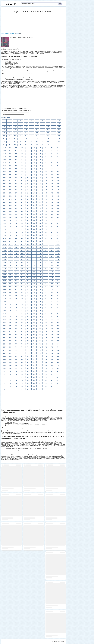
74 (43, 139)
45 (4, 133)
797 (46, 353)
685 (34, 323)
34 (4, 130)
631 (10, 308)
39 (32, 130)
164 (28, 166)
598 (52, 296)
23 (4, 127)
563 (22, 287)
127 (46, 154)
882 (10, 380)
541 (10, 281)
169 (58, 166)
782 (22, 350)
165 (34, 166)
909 (52, 386)
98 (54, 145)
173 (22, 169)
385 (34, 232)
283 (22, 202)
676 (40, 320)
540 (4, 281)
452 (16, 253)
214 (28, 181)
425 (34, 244)
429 (58, 244)
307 (46, 208)
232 (16, 187)
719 (58, 332)
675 (34, 320)
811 (4, 359)
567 (46, 287)
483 (22, 262)
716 (40, 332)
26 (21, 127)
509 (58, 268)
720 (4, 335)
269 (58, 196)
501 (10, 268)
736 (40, 338)
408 (52, 238)
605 (34, 299)
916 (34, 389)
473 (22, 259)
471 (10, 259)
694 (28, 326)
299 (58, 205)
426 (40, 244)
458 (52, 253)
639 (58, 308)
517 (46, 272)
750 (46, 341)
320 (4, 214)
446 (40, 250)
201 (10, 178)
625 (34, 305)
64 (48, 136)
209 (58, 178)
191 (10, 175)
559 (58, 284)
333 (22, 217)
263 (22, 196)
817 (40, 359)
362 (16, 226)
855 (28, 371)
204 (28, 178)
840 (58, 365)
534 (28, 278)
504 (28, 268)
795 (34, 353)
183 (22, 172)
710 (4, 332)
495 (34, 265)
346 (40, 220)
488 (52, 262)
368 (52, 226)
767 (16, 347)
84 (37, 142)
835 (28, 365)
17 (32, 124)
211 (10, 181)
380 (4, 232)
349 (58, 220)
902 (10, 386)
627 (46, 305)
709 (58, 329)
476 (40, 259)
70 (21, 139)
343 (22, 220)
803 (16, 356)
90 (10, 145)
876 (34, 377)
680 (4, 323)
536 (40, 278)
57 (10, 136)
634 (28, 308)
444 (28, 250)
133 (22, 157)
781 (16, 350)
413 (22, 241)
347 (46, 220)
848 (46, 368)
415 (34, 241)
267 (46, 196)
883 (16, 380)
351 (10, 223)
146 (40, 160)
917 (40, 389)
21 (54, 124)
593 (22, 296)
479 (58, 259)
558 (52, 284)
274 (28, 199)
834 (22, 365)
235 (34, 187)
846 (34, 368)
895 (28, 383)
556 (40, 284)
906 (34, 386)
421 (10, 244)
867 (40, 374)
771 (40, 347)
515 (34, 272)
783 (28, 350)
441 (10, 250)
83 (32, 142)
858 (46, 371)
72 (32, 139)
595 (34, 296)
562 (16, 287)
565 (34, 287)
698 (52, 326)
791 (16, 353)
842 (10, 368)
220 (4, 184)
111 (10, 151)
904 (22, 386)
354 (28, 223)
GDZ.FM (11, 4)
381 (10, 232)
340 (4, 220)
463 (22, 256)
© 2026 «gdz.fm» (55, 642)
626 (40, 305)
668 (52, 317)
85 (43, 142)
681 (10, 323)
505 (34, 268)
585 (34, 293)
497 (46, 265)
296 (40, 205)
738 (52, 338)
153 (22, 163)
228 (52, 184)
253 (22, 193)
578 (52, 290)
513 (22, 272)
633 (22, 308)
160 (4, 166)
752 (58, 341)
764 (58, 344)
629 (58, 305)
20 (48, 124)
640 (4, 311)
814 (22, 359)
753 (4, 344)
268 (52, 196)
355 (34, 223)
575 (34, 290)
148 (52, 160)
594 (28, 296)
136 (40, 157)
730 (4, 338)
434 (28, 247)
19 (43, 124)
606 (40, 299)
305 (34, 208)
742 (16, 341)
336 (40, 217)
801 (4, 356)
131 (10, 157)
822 (10, 362)
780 (10, 350)
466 (40, 256)
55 (59, 133)
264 (28, 196)
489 (58, 262)
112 (16, 151)
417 (46, 241)
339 (58, 217)
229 (58, 184)
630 (4, 308)
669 (58, 317)
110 (4, 151)
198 (52, 175)
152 (16, 163)
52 (43, 133)
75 (48, 139)
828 (46, 362)
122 (16, 154)
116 (40, 151)
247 (46, 190)
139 (58, 157)
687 (46, 323)
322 (16, 214)
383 (22, 232)
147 (46, 160)
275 (34, 199)
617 (46, 302)
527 (46, 275)
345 (34, 220)
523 (22, 275)
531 (10, 278)
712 (16, 332)
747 (28, 341)
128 (52, 154)
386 (40, 232)
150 (4, 163)
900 (58, 383)
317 (46, 211)
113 (22, 151)
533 (22, 278)
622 (16, 305)
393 (22, 235)
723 (22, 335)
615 (34, 302)
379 (58, 229)
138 (52, 157)
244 (28, 190)
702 (16, 329)
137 (46, 157)
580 (4, 293)
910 (58, 386)
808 (46, 356)
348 (52, 220)
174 (28, 169)
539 (58, 278)
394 (28, 235)
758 (34, 344)
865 (28, 374)
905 (28, 386)
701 (10, 329)
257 (46, 193)
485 (34, 262)
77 (59, 139)
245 (34, 190)
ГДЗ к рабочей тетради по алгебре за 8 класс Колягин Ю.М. (14, 108)
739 (58, 338)
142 (16, 160)
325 (34, 214)
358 (52, 223)
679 (58, 320)
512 (16, 272)
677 (46, 320)
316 (40, 211)
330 (4, 217)
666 (40, 317)
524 (28, 275)
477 (46, 259)
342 (16, 220)
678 (52, 320)
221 (10, 184)
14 (15, 124)
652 (16, 314)
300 (4, 208)
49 (26, 133)
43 (54, 130)
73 (37, 139)
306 (40, 208)
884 (22, 380)
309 (58, 208)
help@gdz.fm (62, 642)
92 (21, 145)
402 (16, 238)
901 (4, 386)
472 (16, 259)
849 (52, 368)
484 (28, 262)
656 (40, 314)
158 (52, 163)
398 (52, 235)
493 (22, 265)
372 (16, 229)
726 (40, 335)
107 (46, 148)
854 (22, 371)
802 (10, 356)
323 (22, 214)
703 (22, 329)
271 (10, 199)
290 (4, 205)
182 (16, 172)
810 (58, 356)
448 (52, 250)
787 (52, 350)
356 (40, 223)
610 (4, 302)
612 (16, 302)
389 (58, 232)
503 (22, 268)
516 (40, 272)
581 (10, 293)
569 (58, 287)
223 (22, 184)
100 (4, 148)
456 (40, 253)
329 (58, 214)
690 (4, 326)
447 (46, 250)
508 (52, 268)
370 (4, 229)
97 (48, 145)
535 (34, 278)
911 (4, 389)
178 (52, 169)
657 (46, 314)
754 (10, 344)
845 (28, 368)
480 (4, 262)
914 (22, 389)
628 (52, 305)
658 (52, 314)
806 (34, 356)
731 (10, 338)
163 (22, 166)
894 (22, 383)
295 (34, 205)
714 (28, 332)
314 (28, 211)
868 (46, 374)
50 (32, 133)
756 (22, 344)
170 (4, 169)
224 (28, 184)
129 (58, 154)
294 (28, 205)
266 (40, 196)
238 (52, 187)
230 (4, 187)
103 (22, 148)
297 (46, 205)
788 (58, 350)
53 (48, 133)
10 (54, 121)
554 (28, 284)
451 (10, 253)
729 (58, 335)
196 (40, 175)
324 (28, 214)
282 (16, 202)
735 (34, 338)
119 (58, 151)
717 (46, 332)
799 (52, 353)
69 (15, 139)
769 (28, 347)
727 (46, 335)
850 (58, 368)
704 (28, 329)
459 (58, 253)
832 (10, 365)
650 (4, 314)
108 (52, 148)
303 (22, 208)
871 (4, 377)
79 (10, 142)
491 (10, 265)
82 (26, 142)
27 (26, 127)
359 (58, 223)
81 (21, 142)
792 (22, 353)
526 (40, 275)
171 (10, 169)
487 (46, 262)
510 (4, 272)
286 (40, 202)
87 (54, 142)
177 (46, 169)
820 (58, 359)
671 (10, 320)
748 (34, 341)
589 (58, 293)
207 (46, 178)
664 (28, 317)
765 (4, 347)
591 (10, 296)
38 (26, 130)
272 (16, 199)
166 (40, 166)
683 (22, 323)
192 (16, 175)
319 (58, 211)
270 (4, 199)
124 (28, 154)
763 (52, 344)
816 (34, 359)
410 (4, 241)
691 (10, 326)
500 (4, 268)
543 (22, 281)
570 (4, 290)
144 (28, 160)
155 (34, 163)
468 (52, 256)
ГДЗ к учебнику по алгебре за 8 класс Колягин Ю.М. (13, 114)
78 (4, 142)
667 (46, 317)
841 (4, 368)
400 (4, 238)
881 (4, 380)
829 (52, 362)
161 (10, 166)
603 (22, 299)
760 (46, 344)
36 (15, 130)
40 (37, 130)
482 (16, 262)
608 (52, 299)
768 (22, 347)
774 (58, 347)
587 (46, 293)
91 (15, 145)
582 (16, 293)
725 (34, 335)
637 (46, 308)
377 (46, 229)
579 (58, 290)
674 (28, 320)
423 (22, 244)
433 (22, 247)
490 (4, 265)
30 (43, 127)
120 (4, 154)
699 (58, 326)
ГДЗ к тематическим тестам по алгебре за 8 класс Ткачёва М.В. (15, 112)
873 (16, 377)
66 (59, 136)
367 (46, 226)
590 (4, 296)
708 (52, 329)
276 (40, 199)
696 (40, 326)
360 (4, 226)
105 (34, 148)
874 (22, 377)
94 (32, 145)
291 (10, 205)
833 (16, 365)
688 (52, 323)
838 (46, 365)
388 (52, 232)
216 (40, 181)
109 (58, 148)
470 (4, 259)
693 (22, 326)
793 (28, 353)
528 (52, 275)
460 (4, 256)
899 (52, 383)
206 (40, 178)
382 (16, 232)
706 (40, 329)
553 (22, 284)
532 (16, 278)
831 (4, 365)
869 (52, 374)
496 (40, 265)
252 (16, 193)
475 (34, 259)
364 (28, 226)
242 (16, 190)
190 (4, 175)
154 (28, 163)
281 (10, 202)
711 (10, 332)
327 (46, 214)
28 (32, 127)
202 (16, 178)
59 (21, 136)
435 (34, 247)
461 (10, 256)
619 (58, 302)
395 (34, 235)
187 (46, 172)
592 (16, 296)
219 (58, 181)
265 (34, 196)
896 (34, 383)
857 (40, 371)
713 (22, 332)
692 (16, 326)
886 (34, 380)
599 (58, 296)
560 (4, 287)
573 (22, 290)
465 (34, 256)
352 (16, 223)
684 (28, 323)
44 (59, 130)
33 (59, 127)
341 (10, 220)
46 (10, 133)
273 (22, 199)
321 (10, 214)
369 (58, 226)
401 (10, 238)
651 (10, 314)
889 (52, 380)
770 (34, 347)
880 (58, 377)
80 (15, 142)
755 (16, 344)
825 (28, 362)
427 (46, 244)
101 (10, 148)
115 (34, 151)
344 (28, 220)
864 (22, 374)
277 (46, 199)
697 (46, 326)
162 (16, 166)
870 (58, 374)
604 (28, 299)
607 (46, 299)
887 (40, 380)
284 (28, 202)
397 (46, 235)
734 (28, 338)
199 (58, 175)
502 (16, 268)
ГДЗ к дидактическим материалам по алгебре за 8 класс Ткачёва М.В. (17, 110)
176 (40, 169)
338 (52, 217)
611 (10, 302)
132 (16, 157)
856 (34, 371)
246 (40, 190)
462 (16, 256)
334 (28, 217)
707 (46, 329)
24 (10, 127)
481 (10, 262)
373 (22, 229)
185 (34, 172)
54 (54, 133)
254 (28, 193)
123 (22, 154)
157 (46, 163)
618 (52, 302)
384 (28, 232)
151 (10, 163)
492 (16, 265)
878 (46, 377)
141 (10, 160)
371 (10, 229)
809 (52, 356)
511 (10, 272)
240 (4, 190)
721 (10, 335)
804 (22, 356)
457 (46, 253)
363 (22, 226)
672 (16, 320)
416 (40, 241)
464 (28, 256)
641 (10, 311)
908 (46, 386)
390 (4, 235)
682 (16, 323)
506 (40, 268)
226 (40, 184)
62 (37, 136)
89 (4, 145)
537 (46, 278)
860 (58, 371)
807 (40, 356)
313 (22, 211)
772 (46, 347)
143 (22, 160)
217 (46, 181)
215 (34, 181)
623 (22, 305)
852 (10, 371)
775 (4, 350)
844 (22, 368)
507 (46, 268)
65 (54, 136)
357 (46, 223)
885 (28, 380)
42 (48, 130)
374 (28, 229)
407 (46, 238)
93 (26, 145)
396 (40, 235)
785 (40, 350)
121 (10, 154)
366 (40, 226)
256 (40, 193)
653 (22, 314)
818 (46, 359)
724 (28, 335)
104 (28, 148)
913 (16, 389)
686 (40, 323)
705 (34, 329)
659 (58, 314)
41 (43, 130)
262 (16, 196)
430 (4, 247)
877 (40, 377)
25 (15, 127)
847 (40, 368)
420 (4, 244)
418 (52, 241)
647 (46, 311)
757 (28, 344)
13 (10, 124)
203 (22, 178)
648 (52, 311)
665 (34, 317)
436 (40, 247)
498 (52, 265)
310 (4, 211)
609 (58, 299)
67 (4, 139)
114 (28, 151)
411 (10, 241)
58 (15, 136)
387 (46, 232)
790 (10, 353)
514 (28, 272)
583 (22, 293)
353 (22, 223)
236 (40, 187)
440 (4, 250)
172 (16, 169)
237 (46, 187)
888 (46, 380)
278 (52, 199)
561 (10, 287)
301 (10, 208)
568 (52, 287)
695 (34, 326)
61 (32, 136)
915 (28, 389)
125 (34, 154)
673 (22, 320)
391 (10, 235)
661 (10, 317)
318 (52, 211)
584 (28, 293)
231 (10, 187)
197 (46, 175)
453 (22, 253)
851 (4, 371)
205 (34, 178)
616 (40, 302)
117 (46, 151)
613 (22, 302)
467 (46, 256)
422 (16, 244)
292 (16, 205)
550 (4, 284)
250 (4, 193)
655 (34, 314)
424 (28, 244)
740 (4, 341)
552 (16, 284)
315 (34, 211)
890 (58, 380)
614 (28, 302)
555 (34, 284)
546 (40, 281)
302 (16, 208)
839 (52, 365)
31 (48, 127)
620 (4, 305)
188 (52, 172)
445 (34, 250)
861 (4, 374)
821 (4, 362)
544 (28, 281)
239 (58, 187)
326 (40, 214)
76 (54, 139)
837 (40, 365)
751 (52, 341)
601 (10, 299)
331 (10, 217)
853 (16, 371)
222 (16, 184)
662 (16, 317)
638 (52, 308)
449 (58, 250)
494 (28, 265)
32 (54, 127)
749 (40, 341)
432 (16, 247)
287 (46, 202)
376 (40, 229)
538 (52, 278)
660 (4, 317)
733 (22, 338)
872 (10, 377)
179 (58, 169)
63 (43, 136)
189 (58, 172)
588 (52, 293)
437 (46, 247)
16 (26, 124)
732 (16, 338)
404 (28, 238)
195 (34, 175)
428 (52, 244)
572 (16, 290)
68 (10, 139)
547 (46, 281)
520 (4, 275)
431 (10, 247)
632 (16, 308)
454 (28, 253)
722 (16, 335)
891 (4, 383)
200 (4, 178)
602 (16, 299)
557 (46, 284)
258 (52, 193)
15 (21, 124)
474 (28, 259)
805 (28, 356)
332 (16, 217)
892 (10, 383)
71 (26, 139)
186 (40, 172)
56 (4, 136)
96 (43, 145)
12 (4, 124)
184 (28, 172)
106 (40, 148)
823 (16, 362)
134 (28, 157)
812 (10, 359)
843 (16, 368)
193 (22, 175)
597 (46, 296)
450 (4, 253)
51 (37, 133)
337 (46, 217)
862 (10, 374)
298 (52, 205)
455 (34, 253)
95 (37, 145)
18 (37, 124)
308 (52, 208)
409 (58, 238)
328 (52, 214)
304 (28, 208)
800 (58, 353)
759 (40, 344)
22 (59, 124)
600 (4, 299)
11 (59, 121)
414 (28, 241)
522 (16, 275)
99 (59, 145)
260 (4, 196)
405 (34, 238)
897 (40, 383)
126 (40, 154)
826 (34, 362)
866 (34, 374)
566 (40, 287)
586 (40, 293)
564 (28, 287)
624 (28, 305)
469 (58, 256)
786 (46, 350)
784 (34, 350)
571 (10, 290)
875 (28, 377)
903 (16, 386)
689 (58, 323)
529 (58, 275)
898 (46, 383)
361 (10, 226)
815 (28, 359)
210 (4, 181)
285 (34, 202)
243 (22, 190)
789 (4, 353)
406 (40, 238)
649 (58, 311)
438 (52, 247)
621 (10, 305)
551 (10, 284)
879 (52, 377)
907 (40, 386)
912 (10, 389)
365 (34, 226)
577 (46, 290)
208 (52, 178)
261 (10, 196)
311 (10, 211)
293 (22, 205)
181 (10, 172)
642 (16, 311)
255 (34, 193)
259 (58, 193)
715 (34, 332)
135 (34, 157)
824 (22, 362)
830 (58, 362)
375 (34, 229)
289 (58, 202)
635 (34, 308)
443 (22, 250)
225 (34, 184)
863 (16, 374)
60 (26, 136)
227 (46, 184)
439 (58, 247)
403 (22, 238)
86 (48, 142)
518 (52, 272)
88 (59, 142)
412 (16, 241)
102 (16, 148)
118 (52, 151)
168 (52, 166)
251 (10, 193)
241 (10, 190)
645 (34, 311)
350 (4, 223)
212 (16, 181)
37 (21, 130)
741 (10, 341)
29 (37, 127)
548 (52, 281)
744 (22, 341)
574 (28, 290)
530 (4, 278)
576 (40, 290)
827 (40, 362)
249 (58, 190)
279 (58, 199)
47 (15, 133)
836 (34, 365)
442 (16, 250)
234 (28, 187)
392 (16, 235)
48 (21, 133)
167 (46, 166)
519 (58, 272)
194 (28, 175)
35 (10, 130)
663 (22, 317)
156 (40, 163)
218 (52, 181)
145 (34, 160)
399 (58, 235)
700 (4, 329)
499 (58, 265)
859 (52, 371)
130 (4, 157)
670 (4, 320)
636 (40, 308)
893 (16, 383)
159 (58, 163)
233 (22, 187)
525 (34, 275)
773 (52, 347)
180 (4, 172)
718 (52, 332)
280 (4, 202)
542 (16, 281)
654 (28, 314)
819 (52, 359)
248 (52, 190)
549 (58, 281)
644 (28, 311)
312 (16, 211)
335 (34, 217)
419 (58, 241)
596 (40, 296)
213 (22, 181)
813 (16, 359)
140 (4, 160)
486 (40, 262)
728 (52, 335)
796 (40, 353)
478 (52, 259)
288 (52, 202)
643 (22, 311)
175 (34, 169)
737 (46, 338)
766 (10, 347)
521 (10, 275)
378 (52, 229)
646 (40, 311)
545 (34, 281)
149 (58, 160)
